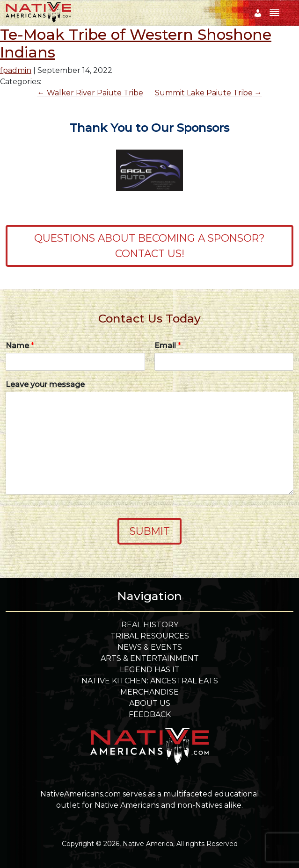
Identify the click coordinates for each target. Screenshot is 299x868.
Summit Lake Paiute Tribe (208, 93)
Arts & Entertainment (150, 658)
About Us (150, 703)
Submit (150, 531)
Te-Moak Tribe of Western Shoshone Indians (136, 43)
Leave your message (45, 384)
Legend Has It (150, 670)
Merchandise (149, 692)
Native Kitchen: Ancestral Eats (150, 681)
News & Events (150, 647)
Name (20, 346)
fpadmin (16, 70)
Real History (150, 625)
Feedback (150, 714)
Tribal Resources (150, 636)
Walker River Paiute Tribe (90, 93)
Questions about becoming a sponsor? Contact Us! (149, 245)
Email (168, 346)
